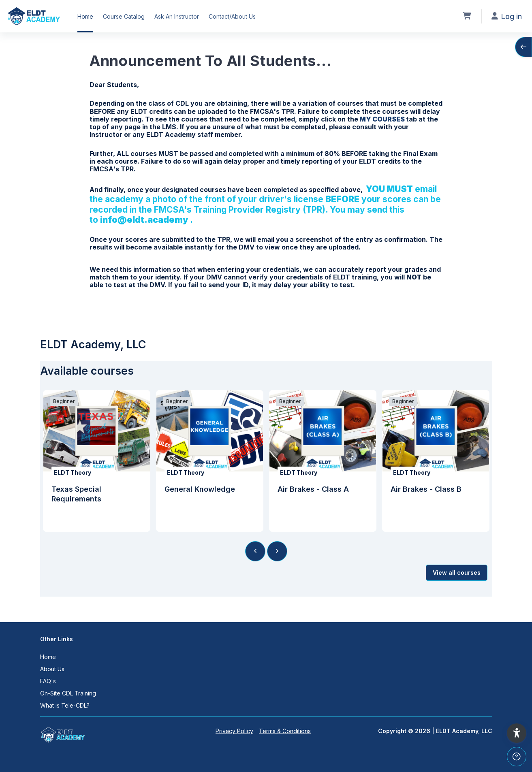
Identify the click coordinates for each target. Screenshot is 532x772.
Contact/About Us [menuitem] (232, 16)
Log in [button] (507, 16)
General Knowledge (200, 489)
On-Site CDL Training (68, 693)
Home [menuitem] (85, 16)
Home (48, 657)
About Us (52, 669)
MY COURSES (382, 119)
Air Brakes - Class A (313, 489)
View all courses (457, 573)
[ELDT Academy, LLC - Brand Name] (34, 16)
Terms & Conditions (285, 731)
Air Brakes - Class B (426, 489)
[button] (517, 733)
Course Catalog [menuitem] (124, 16)
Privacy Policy (234, 731)
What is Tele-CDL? (65, 705)
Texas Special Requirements (76, 494)
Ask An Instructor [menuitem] (177, 16)
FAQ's (48, 681)
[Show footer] (517, 757)
